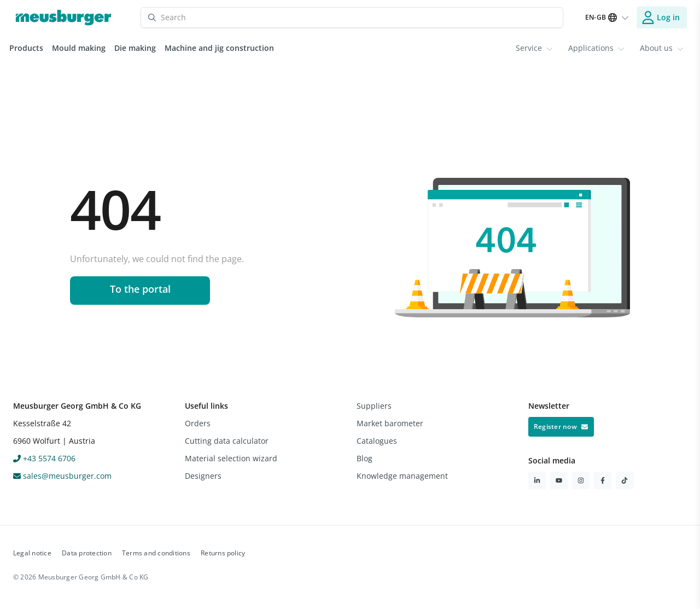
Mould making (79, 48)
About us (662, 48)
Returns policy (223, 553)
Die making (135, 48)
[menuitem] (534, 48)
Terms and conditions (156, 553)
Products (26, 48)
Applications (596, 48)
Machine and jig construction (219, 48)
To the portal (140, 289)
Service (534, 48)
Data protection (87, 553)
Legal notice (32, 553)
